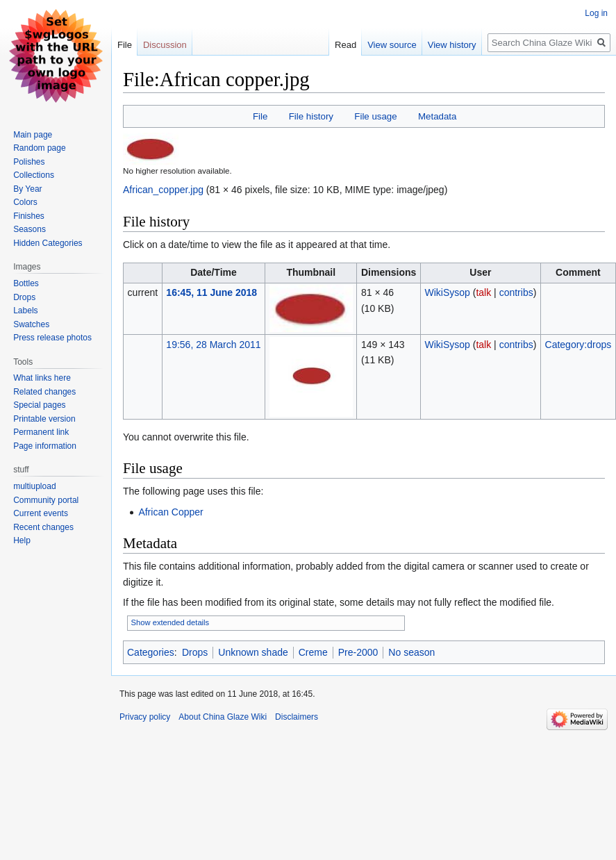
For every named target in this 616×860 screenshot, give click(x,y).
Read (330, 45)
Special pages (39, 405)
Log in (596, 13)
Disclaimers (297, 717)
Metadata (437, 116)
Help (22, 540)
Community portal (46, 500)
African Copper (170, 512)
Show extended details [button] (170, 622)
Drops (195, 652)
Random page (39, 148)
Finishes (29, 216)
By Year (27, 189)
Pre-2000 (358, 652)
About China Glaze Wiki (223, 717)
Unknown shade (253, 652)
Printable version (44, 419)
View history (437, 45)
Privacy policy (145, 717)
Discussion (165, 45)
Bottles (26, 283)
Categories (151, 652)
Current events (41, 513)
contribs (516, 292)
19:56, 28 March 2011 (213, 345)
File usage (375, 116)
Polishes (29, 162)
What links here (42, 378)
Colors (25, 202)
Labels (25, 311)
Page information (45, 446)
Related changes (44, 392)
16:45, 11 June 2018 (211, 292)
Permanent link (41, 432)
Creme (313, 652)
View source (377, 45)
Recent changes (43, 527)
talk (483, 292)
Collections (34, 175)
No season (411, 652)
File (260, 116)
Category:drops (578, 345)
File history (311, 116)
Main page (33, 135)
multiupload (34, 486)
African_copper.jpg (163, 190)
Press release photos (52, 338)
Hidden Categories (48, 243)
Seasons (30, 229)
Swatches (31, 324)
